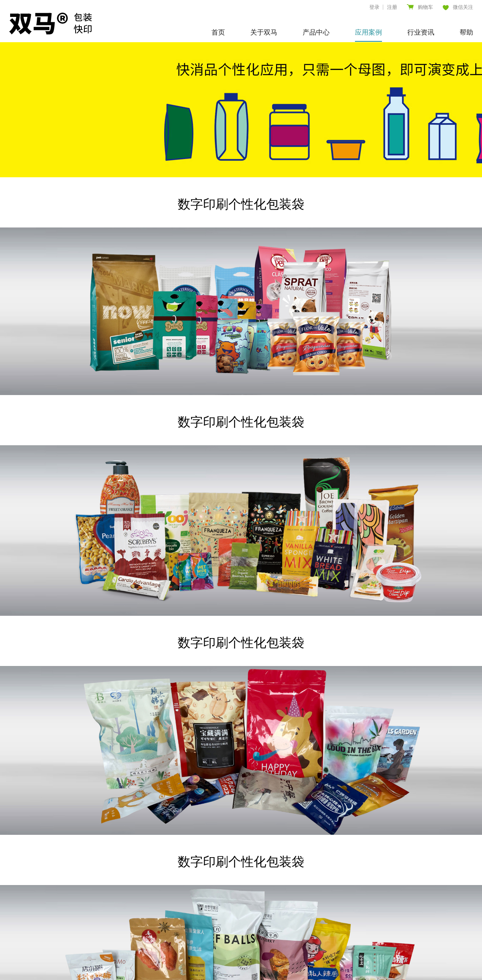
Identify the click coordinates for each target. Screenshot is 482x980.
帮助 (466, 32)
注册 (392, 7)
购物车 (420, 7)
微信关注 (458, 7)
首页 (218, 32)
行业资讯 (421, 32)
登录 (374, 7)
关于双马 (264, 32)
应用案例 (368, 32)
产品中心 (316, 32)
